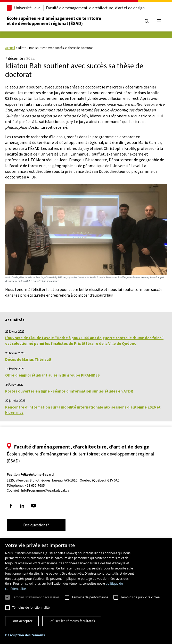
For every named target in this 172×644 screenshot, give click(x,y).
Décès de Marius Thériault (28, 359)
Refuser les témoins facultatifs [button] (72, 621)
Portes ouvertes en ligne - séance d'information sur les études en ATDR (69, 391)
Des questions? (36, 525)
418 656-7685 (35, 486)
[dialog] (86, 591)
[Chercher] (147, 21)
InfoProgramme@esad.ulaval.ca (45, 491)
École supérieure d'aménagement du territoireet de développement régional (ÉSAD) (54, 21)
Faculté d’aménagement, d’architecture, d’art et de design (95, 8)
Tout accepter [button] (22, 621)
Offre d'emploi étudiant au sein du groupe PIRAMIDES (52, 375)
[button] (25, 635)
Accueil (10, 48)
